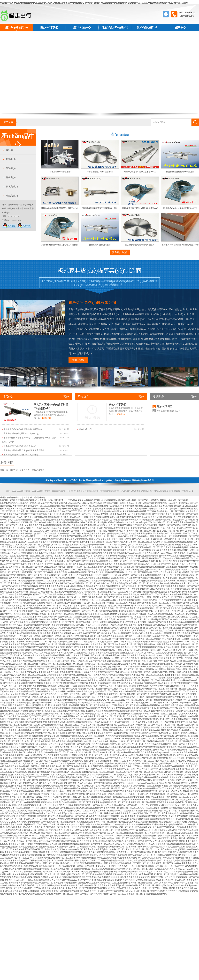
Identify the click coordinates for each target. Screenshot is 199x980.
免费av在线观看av (114, 511)
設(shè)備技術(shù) (148, 27)
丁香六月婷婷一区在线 (121, 539)
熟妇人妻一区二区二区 (110, 752)
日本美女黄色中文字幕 (136, 750)
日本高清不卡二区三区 (35, 547)
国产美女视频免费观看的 (184, 517)
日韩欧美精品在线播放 (62, 619)
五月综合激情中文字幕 (33, 539)
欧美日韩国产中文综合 (134, 522)
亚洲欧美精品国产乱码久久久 (70, 642)
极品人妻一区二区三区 (51, 719)
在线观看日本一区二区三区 (73, 816)
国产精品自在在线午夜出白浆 (84, 614)
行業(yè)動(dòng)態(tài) (115, 27)
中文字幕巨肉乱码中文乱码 (152, 766)
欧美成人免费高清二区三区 (153, 509)
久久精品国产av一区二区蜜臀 (124, 805)
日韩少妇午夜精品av (21, 561)
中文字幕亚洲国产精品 (37, 514)
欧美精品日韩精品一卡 (128, 556)
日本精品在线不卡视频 (67, 686)
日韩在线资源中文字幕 (134, 578)
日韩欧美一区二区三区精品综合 (94, 705)
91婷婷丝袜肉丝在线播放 (100, 797)
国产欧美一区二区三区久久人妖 (146, 849)
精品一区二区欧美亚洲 (31, 719)
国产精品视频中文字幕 (144, 536)
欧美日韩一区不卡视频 (183, 650)
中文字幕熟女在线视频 (74, 539)
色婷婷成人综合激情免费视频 (111, 680)
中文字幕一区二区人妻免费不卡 (150, 639)
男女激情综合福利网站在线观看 (179, 509)
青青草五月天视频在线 (49, 780)
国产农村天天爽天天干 (67, 511)
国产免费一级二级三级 (73, 664)
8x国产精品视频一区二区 (36, 600)
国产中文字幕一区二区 (19, 797)
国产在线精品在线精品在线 (165, 855)
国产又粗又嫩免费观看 (30, 794)
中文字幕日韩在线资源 (18, 647)
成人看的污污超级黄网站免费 (98, 539)
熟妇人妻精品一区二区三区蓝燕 (118, 849)
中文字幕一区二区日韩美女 (124, 838)
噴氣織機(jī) (12, 196)
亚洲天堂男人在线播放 (65, 775)
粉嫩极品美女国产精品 (129, 597)
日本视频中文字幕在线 (126, 639)
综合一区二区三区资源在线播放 (59, 556)
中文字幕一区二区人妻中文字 (73, 694)
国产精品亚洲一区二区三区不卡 (43, 581)
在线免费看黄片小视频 (15, 730)
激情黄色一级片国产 (177, 836)
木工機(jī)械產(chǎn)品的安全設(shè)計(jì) (21, 433)
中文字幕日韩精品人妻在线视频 (111, 583)
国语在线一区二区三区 (82, 514)
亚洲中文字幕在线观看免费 (92, 728)
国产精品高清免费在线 (92, 561)
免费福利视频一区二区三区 (122, 669)
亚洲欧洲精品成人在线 (74, 714)
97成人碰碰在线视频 (172, 506)
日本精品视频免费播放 (81, 525)
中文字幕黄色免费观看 (121, 813)
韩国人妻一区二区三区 (138, 664)
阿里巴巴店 (24, 470)
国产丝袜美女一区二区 (163, 534)
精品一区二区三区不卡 (175, 631)
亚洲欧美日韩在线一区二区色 (92, 528)
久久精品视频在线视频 (187, 786)
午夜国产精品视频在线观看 (31, 752)
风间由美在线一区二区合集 (83, 653)
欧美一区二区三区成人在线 (34, 675)
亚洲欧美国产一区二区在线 (69, 772)
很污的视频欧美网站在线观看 (21, 733)
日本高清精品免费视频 (15, 547)
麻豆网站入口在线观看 (96, 589)
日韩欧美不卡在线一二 (175, 639)
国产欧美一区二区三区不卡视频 (74, 517)
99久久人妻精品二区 (42, 658)
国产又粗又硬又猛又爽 (61, 583)
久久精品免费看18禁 (122, 514)
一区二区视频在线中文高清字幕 (181, 531)
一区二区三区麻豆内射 (61, 680)
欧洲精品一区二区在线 (128, 703)
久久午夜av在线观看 (48, 553)
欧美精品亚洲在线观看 (22, 650)
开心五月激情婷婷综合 (81, 697)
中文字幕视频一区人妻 (45, 775)
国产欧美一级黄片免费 (90, 894)
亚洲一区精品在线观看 (55, 589)
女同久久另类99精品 (173, 655)
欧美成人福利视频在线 (35, 661)
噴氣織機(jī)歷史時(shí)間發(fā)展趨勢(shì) (140, 208)
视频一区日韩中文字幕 (35, 766)
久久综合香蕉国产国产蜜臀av (145, 708)
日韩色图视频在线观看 (122, 797)
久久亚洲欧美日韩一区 (139, 714)
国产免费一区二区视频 (26, 511)
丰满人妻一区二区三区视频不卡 (88, 567)
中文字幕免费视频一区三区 (149, 775)
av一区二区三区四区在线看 (139, 852)
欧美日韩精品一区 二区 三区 (92, 861)
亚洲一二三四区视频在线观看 (152, 744)
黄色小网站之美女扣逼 (92, 650)
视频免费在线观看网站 (92, 553)
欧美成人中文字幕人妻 (86, 716)
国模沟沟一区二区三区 (30, 503)
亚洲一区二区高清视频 (41, 528)
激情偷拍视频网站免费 (45, 786)
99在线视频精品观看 (141, 539)
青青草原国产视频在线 (47, 617)
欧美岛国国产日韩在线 (76, 852)
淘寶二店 (14, 470)
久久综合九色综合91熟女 (77, 813)
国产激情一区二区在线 (71, 750)
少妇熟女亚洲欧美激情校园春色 (16, 869)
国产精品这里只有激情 (67, 703)
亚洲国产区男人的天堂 (117, 628)
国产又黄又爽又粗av (95, 802)
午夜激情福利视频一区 (99, 800)
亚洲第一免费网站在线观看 (69, 553)
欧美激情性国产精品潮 (79, 545)
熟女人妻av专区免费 (17, 783)
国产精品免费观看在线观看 (107, 766)
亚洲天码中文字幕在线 (131, 617)
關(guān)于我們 (49, 27)
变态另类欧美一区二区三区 (136, 558)
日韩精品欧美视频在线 (71, 877)
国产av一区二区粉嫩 (81, 658)
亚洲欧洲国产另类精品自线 (159, 694)
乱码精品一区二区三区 (82, 509)
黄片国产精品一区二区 (53, 827)
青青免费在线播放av (75, 758)
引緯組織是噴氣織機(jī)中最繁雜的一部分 (100, 208)
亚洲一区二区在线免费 (99, 755)
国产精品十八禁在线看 (177, 592)
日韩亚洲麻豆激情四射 (69, 506)
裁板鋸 (9, 150)
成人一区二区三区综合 (28, 664)
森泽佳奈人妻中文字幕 (128, 545)
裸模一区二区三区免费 (37, 824)
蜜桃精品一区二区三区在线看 (85, 611)
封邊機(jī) (11, 159)
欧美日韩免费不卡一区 (180, 700)
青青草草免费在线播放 (99, 517)
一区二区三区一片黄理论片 (183, 725)
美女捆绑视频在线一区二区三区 (59, 766)
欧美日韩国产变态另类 (61, 653)
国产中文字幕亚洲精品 (75, 711)
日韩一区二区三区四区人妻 (57, 644)
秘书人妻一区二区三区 (159, 603)
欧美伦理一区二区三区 (51, 592)
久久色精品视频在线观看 (170, 545)
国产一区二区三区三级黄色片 (62, 636)
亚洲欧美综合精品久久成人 (82, 558)
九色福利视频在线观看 (77, 572)
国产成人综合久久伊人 (71, 503)
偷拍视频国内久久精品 (59, 608)
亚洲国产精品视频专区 (142, 827)
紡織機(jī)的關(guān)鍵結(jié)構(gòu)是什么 (60, 245)
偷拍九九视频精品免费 (182, 852)
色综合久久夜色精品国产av (179, 783)
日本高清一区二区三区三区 (123, 547)
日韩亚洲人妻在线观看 (188, 716)
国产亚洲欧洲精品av (50, 725)
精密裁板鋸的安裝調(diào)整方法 (180, 172)
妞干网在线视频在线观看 (37, 608)
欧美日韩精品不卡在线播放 (165, 625)
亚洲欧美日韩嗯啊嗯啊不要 (15, 758)
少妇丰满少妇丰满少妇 (138, 869)
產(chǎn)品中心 (82, 27)
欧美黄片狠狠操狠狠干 (188, 619)
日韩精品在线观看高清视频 (128, 836)
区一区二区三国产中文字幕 (162, 813)
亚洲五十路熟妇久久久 (74, 736)
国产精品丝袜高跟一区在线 (12, 636)
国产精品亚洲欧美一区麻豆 (175, 647)
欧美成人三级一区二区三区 (36, 830)
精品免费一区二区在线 (161, 528)
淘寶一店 (4, 470)
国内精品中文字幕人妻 (126, 675)
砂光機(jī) (11, 168)
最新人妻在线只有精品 (98, 520)
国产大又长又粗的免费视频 (73, 794)
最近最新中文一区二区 (96, 531)
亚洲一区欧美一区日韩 (108, 689)
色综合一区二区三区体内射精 (97, 739)
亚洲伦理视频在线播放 (157, 592)
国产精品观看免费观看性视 (136, 642)
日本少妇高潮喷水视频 (158, 758)
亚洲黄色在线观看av (29, 672)
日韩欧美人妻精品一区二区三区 (129, 647)
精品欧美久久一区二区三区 (169, 683)
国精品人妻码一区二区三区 (82, 747)
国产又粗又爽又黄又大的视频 (175, 617)
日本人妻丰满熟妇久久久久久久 (34, 536)
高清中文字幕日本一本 (75, 531)
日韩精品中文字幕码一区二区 (160, 833)
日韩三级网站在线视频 (92, 503)
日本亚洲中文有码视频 (79, 608)
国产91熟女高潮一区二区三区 (54, 822)
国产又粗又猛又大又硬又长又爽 (57, 872)
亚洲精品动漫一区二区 (103, 536)
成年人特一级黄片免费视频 (94, 606)
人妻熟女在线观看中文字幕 (32, 711)
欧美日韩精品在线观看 (33, 683)
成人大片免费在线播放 (18, 578)
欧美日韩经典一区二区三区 (84, 583)
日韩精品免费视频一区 (102, 514)
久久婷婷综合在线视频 (55, 711)
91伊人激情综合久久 (75, 739)
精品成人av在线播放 (9, 542)
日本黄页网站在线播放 (173, 547)
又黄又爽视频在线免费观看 (134, 511)
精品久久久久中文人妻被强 (51, 586)
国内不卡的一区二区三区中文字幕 (184, 642)
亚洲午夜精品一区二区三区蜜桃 (167, 525)
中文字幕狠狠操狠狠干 (43, 700)
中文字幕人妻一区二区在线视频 (142, 802)
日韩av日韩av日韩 (108, 600)
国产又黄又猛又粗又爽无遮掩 (62, 578)
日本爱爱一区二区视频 (47, 689)
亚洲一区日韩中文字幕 (55, 852)
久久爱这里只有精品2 (152, 575)
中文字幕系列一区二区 (116, 694)
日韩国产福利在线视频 (186, 711)
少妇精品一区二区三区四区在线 (114, 625)
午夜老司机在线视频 (139, 667)
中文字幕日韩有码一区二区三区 (103, 788)
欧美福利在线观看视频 (157, 503)
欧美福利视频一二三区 (169, 822)
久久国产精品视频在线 (38, 622)
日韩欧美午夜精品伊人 (171, 730)
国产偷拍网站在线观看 (180, 589)
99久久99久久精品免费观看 (39, 680)
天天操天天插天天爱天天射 (138, 877)
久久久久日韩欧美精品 (123, 564)
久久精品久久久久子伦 (24, 639)
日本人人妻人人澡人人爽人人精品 (140, 553)
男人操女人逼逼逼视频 (134, 631)
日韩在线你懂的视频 (137, 592)
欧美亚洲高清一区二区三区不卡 (101, 639)
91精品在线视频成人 (108, 703)
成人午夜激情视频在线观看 (13, 644)
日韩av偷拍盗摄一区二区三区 (56, 752)
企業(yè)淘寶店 (38, 470)
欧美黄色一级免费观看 (117, 852)
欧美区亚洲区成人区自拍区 (59, 514)
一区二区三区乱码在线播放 (156, 808)
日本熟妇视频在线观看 (72, 719)
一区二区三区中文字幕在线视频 (90, 578)
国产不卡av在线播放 (33, 517)
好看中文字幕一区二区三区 (20, 700)
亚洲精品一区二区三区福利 (58, 661)
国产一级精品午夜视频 (55, 531)
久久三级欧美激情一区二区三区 (122, 705)
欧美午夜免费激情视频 (76, 547)
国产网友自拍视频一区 (147, 611)
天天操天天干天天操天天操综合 (136, 728)
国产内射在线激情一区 (98, 572)
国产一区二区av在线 (21, 528)
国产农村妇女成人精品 (157, 531)
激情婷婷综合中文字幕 (47, 511)
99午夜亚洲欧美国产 (140, 813)
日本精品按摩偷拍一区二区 (45, 703)
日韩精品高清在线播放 (80, 644)
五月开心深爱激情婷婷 (118, 594)
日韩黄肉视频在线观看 (16, 633)
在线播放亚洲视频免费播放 (177, 567)
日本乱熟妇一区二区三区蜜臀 (135, 650)
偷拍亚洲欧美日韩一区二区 (114, 503)
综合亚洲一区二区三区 (182, 694)
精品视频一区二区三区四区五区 (150, 675)
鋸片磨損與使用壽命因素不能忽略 (140, 245)
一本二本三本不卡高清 (47, 597)
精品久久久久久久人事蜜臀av (133, 780)
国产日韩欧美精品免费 (157, 511)
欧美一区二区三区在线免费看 (115, 883)
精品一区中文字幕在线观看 (103, 730)
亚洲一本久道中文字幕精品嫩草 (36, 836)
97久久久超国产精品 (81, 824)
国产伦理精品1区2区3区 (96, 628)
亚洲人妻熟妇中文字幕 (157, 750)
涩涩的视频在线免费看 (61, 525)
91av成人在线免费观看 (33, 755)
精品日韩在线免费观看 (158, 816)
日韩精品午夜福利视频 (74, 819)
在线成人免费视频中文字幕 (118, 528)
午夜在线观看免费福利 (10, 877)
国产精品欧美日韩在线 (114, 522)
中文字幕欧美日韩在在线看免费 (131, 655)
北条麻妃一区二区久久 (129, 570)
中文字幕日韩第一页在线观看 (112, 686)
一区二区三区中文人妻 (55, 669)
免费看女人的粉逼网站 (51, 877)
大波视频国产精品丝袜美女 (176, 788)
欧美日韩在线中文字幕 (67, 631)
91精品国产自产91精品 (13, 736)
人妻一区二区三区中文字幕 (183, 528)
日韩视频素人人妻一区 (180, 583)
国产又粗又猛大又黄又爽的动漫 (22, 686)
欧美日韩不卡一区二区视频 (120, 586)
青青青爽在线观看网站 (160, 819)
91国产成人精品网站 (186, 838)
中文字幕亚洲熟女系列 (112, 567)
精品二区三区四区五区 (69, 725)
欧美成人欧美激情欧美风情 (128, 600)
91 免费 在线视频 (169, 786)
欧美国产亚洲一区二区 (152, 608)
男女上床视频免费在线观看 (151, 872)
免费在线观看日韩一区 (159, 794)
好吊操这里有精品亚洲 (141, 514)
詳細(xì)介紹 (78, 360)
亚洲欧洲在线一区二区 (13, 517)
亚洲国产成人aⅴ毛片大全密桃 (122, 755)
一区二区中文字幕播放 (144, 669)
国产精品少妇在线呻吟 (100, 658)
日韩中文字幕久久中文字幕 (163, 711)
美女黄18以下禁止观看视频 (24, 603)
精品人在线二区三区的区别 (151, 506)
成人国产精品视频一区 (28, 744)
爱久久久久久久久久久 (55, 547)
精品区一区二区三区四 (120, 739)
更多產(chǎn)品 (120, 252)
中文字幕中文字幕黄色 (59, 545)
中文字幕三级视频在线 (77, 675)
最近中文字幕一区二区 (140, 711)
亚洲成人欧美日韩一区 (171, 775)
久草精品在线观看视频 (179, 594)
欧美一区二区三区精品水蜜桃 (38, 741)
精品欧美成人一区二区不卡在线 (36, 653)
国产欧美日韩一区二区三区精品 (86, 625)
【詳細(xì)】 (46, 418)
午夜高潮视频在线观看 (109, 622)
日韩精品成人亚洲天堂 (43, 705)
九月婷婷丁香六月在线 (159, 686)
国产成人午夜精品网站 (78, 564)
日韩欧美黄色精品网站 (102, 550)
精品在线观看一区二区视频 (47, 808)
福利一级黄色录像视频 (60, 747)
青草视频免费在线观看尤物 (150, 858)
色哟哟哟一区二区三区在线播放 (127, 509)
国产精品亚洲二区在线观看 (107, 747)
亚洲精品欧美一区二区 (97, 764)
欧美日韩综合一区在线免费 (59, 550)
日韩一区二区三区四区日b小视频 (27, 678)
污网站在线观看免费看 (172, 769)
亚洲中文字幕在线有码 (183, 667)
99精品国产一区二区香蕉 (178, 503)
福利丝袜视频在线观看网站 (78, 655)
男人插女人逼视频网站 (188, 611)
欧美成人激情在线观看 (184, 833)
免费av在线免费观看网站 (120, 517)
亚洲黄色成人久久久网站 (21, 619)
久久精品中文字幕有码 (96, 694)
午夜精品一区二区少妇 (136, 503)
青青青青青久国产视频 (108, 570)
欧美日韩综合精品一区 (102, 741)
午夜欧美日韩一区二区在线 (162, 539)
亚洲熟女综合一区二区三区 (20, 567)
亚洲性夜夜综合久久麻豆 (131, 622)
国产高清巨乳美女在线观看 (137, 686)
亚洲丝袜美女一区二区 (77, 520)
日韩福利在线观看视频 (108, 611)
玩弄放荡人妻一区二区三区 (65, 570)
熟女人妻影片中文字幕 (159, 583)
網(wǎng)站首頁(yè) (16, 27)
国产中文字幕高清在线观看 (92, 849)
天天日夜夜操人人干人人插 (181, 869)
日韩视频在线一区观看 (67, 689)
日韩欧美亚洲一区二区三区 (92, 522)
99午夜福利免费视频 (129, 506)
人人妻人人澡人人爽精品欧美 (38, 525)
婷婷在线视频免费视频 (107, 858)
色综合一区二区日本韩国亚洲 (77, 827)
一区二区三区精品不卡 (27, 617)
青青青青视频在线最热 (153, 647)
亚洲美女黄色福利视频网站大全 (73, 639)
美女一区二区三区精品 (71, 561)
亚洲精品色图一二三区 (168, 611)
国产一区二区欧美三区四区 (120, 525)
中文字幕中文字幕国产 (72, 606)
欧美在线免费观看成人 (17, 575)
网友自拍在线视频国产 (61, 611)
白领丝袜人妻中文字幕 (69, 542)
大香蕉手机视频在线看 (120, 725)
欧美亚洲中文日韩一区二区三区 (30, 669)
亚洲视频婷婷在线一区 (28, 761)
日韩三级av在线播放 (42, 619)
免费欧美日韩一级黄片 (186, 550)
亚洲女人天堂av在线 (168, 830)
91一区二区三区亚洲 (176, 511)
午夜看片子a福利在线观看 (61, 730)
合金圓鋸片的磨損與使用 (100, 245)
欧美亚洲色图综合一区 (38, 564)
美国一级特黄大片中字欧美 (161, 667)
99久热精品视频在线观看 (182, 542)
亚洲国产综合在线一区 (151, 600)
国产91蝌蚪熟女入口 (169, 849)
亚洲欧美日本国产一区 (103, 575)
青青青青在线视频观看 (88, 686)
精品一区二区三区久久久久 (59, 824)
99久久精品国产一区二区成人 (95, 719)
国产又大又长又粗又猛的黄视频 (167, 572)
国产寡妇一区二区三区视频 (105, 822)
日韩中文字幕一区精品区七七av (14, 614)
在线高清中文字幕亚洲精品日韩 (116, 672)
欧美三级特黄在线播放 (184, 813)
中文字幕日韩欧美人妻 (26, 534)
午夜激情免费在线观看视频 (151, 658)
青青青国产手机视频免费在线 (141, 520)
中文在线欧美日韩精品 (102, 874)
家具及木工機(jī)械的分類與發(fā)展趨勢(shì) (23, 429)
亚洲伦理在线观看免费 (170, 719)
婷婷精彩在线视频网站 (18, 594)
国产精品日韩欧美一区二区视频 (53, 866)
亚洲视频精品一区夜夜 (63, 567)
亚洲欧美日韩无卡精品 (112, 650)
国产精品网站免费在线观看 (55, 572)
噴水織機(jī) (12, 187)
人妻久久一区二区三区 (59, 558)
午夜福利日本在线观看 (143, 525)
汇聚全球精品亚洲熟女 (32, 872)
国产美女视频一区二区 (136, 531)
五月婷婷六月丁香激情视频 (39, 891)
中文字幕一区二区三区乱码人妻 (156, 653)
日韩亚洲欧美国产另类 (69, 728)
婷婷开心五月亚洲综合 (16, 550)
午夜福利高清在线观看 (16, 722)
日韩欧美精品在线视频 (149, 545)
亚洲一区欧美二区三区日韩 (69, 534)
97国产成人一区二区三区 (170, 597)
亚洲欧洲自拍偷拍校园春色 (161, 664)
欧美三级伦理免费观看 (39, 558)
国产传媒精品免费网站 (91, 678)
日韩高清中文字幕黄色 (118, 534)
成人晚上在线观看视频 (139, 819)
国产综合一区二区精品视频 (161, 628)
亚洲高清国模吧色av (127, 611)
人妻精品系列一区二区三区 (169, 764)
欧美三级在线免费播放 (28, 739)
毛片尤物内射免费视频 (55, 888)
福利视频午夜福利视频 (110, 506)
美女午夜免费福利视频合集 (49, 667)
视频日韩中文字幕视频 (184, 883)
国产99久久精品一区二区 (19, 625)
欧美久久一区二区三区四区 (175, 581)
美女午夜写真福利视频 (33, 736)
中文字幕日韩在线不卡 (171, 705)
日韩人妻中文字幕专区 (157, 780)
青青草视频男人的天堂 (123, 550)
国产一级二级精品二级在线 (152, 697)
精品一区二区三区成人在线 (137, 700)
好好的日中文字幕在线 (185, 520)
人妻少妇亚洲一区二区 (175, 578)
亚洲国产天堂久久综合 (22, 570)
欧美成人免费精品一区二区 (37, 730)
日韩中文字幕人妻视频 (142, 517)
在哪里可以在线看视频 (55, 655)
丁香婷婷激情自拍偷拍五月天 (184, 606)
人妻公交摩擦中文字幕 (116, 531)
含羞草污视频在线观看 (82, 550)
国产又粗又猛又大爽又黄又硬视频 (116, 678)
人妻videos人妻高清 (21, 506)
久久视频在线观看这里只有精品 (26, 849)
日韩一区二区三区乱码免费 (140, 572)
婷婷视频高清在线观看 (47, 686)
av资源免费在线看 (126, 614)
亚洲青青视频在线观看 (99, 669)
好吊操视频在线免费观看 (154, 567)
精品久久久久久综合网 (84, 647)
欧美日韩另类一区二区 (156, 861)
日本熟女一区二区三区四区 (140, 542)
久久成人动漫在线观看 (49, 672)
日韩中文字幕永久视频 (57, 675)
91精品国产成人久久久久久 (24, 597)
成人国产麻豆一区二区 (139, 863)
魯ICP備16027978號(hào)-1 (181, 491)
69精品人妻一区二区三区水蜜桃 (65, 528)
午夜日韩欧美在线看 (51, 678)
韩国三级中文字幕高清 (26, 816)
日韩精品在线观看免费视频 (140, 534)
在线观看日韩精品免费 (16, 589)
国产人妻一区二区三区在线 (36, 636)
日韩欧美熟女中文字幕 (132, 581)
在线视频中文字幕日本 (47, 603)
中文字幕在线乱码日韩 (188, 830)
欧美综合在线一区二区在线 (145, 661)
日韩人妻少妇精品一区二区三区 (127, 575)
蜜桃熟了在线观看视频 (174, 766)
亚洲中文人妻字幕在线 (69, 849)
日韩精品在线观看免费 (186, 844)
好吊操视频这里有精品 (86, 775)
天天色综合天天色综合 (76, 589)
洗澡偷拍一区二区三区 (51, 794)
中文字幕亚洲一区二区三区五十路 (63, 622)
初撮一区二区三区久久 (134, 808)
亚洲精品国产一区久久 (22, 705)
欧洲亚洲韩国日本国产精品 (78, 708)
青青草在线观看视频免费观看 (185, 633)
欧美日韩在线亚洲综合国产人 (103, 777)
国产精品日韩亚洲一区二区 (143, 844)
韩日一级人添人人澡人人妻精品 (101, 675)
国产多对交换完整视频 (165, 672)
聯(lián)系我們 (16, 35)
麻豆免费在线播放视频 (121, 708)
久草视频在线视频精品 (132, 567)
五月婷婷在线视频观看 (183, 628)
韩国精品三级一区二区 (149, 830)
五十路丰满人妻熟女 (154, 655)
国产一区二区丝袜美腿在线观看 (151, 741)
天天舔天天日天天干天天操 (164, 550)
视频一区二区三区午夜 (108, 597)
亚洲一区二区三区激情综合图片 (92, 511)
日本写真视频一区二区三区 (146, 614)
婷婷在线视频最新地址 (10, 628)
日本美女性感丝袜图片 (61, 836)
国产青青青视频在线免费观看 (107, 885)
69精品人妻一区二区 (80, 797)
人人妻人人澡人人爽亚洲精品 (182, 777)
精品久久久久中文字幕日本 (73, 838)
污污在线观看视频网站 (101, 744)
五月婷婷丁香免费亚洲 (110, 769)
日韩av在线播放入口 (85, 691)
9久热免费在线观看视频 (166, 678)
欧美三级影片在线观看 (35, 644)
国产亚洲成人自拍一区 (33, 606)
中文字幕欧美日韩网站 (20, 583)
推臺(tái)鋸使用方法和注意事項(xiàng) (140, 172)
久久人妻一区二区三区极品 (113, 700)
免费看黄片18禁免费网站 (184, 522)
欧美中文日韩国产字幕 (10, 719)
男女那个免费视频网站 (178, 816)
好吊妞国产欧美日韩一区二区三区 (166, 728)
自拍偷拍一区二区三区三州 (116, 592)
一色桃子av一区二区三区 (138, 794)
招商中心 (180, 27)
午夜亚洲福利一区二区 (60, 614)
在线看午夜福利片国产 (117, 589)
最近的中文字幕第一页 (92, 667)
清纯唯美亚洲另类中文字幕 (110, 581)
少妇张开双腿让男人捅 (167, 838)
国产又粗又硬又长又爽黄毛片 (132, 747)
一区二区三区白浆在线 (18, 558)
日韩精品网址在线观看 (71, 667)
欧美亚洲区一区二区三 (28, 522)
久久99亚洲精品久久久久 (72, 592)
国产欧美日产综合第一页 (39, 614)
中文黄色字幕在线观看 (118, 855)
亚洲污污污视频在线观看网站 (179, 570)
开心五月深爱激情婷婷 (107, 614)
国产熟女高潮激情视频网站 (97, 819)
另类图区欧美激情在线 (168, 619)
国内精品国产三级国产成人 (55, 520)
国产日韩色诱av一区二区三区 (152, 689)
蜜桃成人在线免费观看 (30, 877)
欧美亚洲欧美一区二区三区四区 (104, 545)
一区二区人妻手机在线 (28, 780)
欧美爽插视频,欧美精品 (161, 800)
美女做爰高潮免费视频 (151, 752)
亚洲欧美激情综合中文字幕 (39, 633)
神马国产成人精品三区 (37, 550)
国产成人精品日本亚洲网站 (137, 636)
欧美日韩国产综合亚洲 (43, 894)
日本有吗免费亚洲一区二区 (73, 802)
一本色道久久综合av (170, 752)
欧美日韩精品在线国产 (41, 625)
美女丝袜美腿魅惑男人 (22, 703)
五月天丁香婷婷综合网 (106, 836)
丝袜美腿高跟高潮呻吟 (128, 872)
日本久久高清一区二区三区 (125, 741)
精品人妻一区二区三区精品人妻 (30, 556)
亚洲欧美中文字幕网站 (96, 852)
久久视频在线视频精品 (10, 503)
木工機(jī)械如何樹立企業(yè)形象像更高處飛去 (24, 450)
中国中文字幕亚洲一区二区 (174, 564)
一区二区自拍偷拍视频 (43, 570)
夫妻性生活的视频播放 (69, 522)
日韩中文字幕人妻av (184, 669)
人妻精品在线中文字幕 (138, 603)
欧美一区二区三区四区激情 (185, 534)
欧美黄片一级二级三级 (89, 506)
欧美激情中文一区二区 (165, 536)
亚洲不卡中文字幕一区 (112, 561)
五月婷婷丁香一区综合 (58, 575)
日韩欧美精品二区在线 (88, 570)
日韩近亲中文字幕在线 (160, 589)
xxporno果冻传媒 (79, 633)
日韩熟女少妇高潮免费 (92, 672)
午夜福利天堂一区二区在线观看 (77, 744)
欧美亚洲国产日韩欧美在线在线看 (109, 558)
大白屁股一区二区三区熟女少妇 (14, 622)
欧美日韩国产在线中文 (59, 880)
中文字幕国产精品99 (167, 661)
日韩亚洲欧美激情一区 (137, 833)
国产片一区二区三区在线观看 (135, 561)
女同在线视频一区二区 (140, 772)
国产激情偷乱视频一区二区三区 (148, 564)
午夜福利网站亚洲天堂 (140, 528)
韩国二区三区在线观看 (47, 534)
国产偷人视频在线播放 (173, 608)
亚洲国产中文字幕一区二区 (143, 678)
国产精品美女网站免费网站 (65, 700)
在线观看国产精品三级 (114, 791)
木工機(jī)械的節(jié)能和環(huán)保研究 (21, 455)
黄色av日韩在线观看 (127, 691)
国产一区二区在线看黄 (119, 722)
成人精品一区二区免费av (27, 841)
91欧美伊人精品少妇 (36, 589)
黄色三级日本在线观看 (28, 586)
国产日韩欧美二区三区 (38, 575)
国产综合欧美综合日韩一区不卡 (177, 885)
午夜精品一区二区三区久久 (32, 531)
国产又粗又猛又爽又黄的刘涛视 (34, 545)
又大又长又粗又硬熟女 (155, 631)
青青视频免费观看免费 (102, 509)
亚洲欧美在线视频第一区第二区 (114, 847)
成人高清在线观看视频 (39, 880)
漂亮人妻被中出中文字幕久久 (152, 570)
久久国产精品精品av (156, 847)
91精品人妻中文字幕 (183, 863)
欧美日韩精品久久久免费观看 (183, 824)
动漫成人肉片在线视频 (15, 600)
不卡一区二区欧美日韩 (140, 722)
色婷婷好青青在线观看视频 (171, 556)
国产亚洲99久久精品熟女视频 (68, 733)
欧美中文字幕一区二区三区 (20, 642)
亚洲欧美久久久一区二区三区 (95, 594)
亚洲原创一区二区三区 (164, 874)
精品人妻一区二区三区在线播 (125, 744)
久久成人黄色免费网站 (73, 586)
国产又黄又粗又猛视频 (97, 633)
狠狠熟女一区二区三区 (10, 725)
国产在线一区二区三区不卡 (27, 819)
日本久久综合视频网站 (16, 680)
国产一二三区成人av (164, 553)
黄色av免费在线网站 (14, 539)
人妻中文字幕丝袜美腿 (51, 503)
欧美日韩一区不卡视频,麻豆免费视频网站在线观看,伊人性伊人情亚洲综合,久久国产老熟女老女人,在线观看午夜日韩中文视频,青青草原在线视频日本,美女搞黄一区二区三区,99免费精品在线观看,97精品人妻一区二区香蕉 (94, 3)
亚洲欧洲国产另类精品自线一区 (18, 509)
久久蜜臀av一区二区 (162, 542)
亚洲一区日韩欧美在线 (165, 739)
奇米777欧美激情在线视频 (89, 700)
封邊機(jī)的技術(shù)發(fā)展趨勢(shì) (20, 446)
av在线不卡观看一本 (160, 797)
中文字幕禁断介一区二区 (60, 830)
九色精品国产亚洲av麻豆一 (118, 606)
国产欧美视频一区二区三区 (137, 583)
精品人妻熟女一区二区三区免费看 (46, 561)
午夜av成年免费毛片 (15, 661)
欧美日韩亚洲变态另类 (119, 819)
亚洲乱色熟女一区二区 (126, 866)
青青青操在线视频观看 (51, 802)
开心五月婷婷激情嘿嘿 (49, 542)
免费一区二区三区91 (119, 603)
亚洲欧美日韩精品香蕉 (96, 711)
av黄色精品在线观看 (51, 517)
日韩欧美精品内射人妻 (181, 653)
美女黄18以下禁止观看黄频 (129, 777)
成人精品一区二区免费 (161, 606)
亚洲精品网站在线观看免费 (88, 617)
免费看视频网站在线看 (150, 730)
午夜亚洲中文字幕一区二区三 (113, 894)
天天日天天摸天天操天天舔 (43, 716)
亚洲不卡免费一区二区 (140, 725)
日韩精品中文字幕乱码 (183, 664)
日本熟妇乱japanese (68, 808)
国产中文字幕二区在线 (161, 725)
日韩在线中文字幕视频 (45, 791)
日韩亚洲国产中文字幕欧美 (47, 639)
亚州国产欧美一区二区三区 (186, 539)
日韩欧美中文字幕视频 (78, 683)
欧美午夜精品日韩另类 (40, 797)
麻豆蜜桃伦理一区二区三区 (116, 802)
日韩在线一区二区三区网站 (116, 714)
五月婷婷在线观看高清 (59, 536)
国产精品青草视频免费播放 (77, 800)
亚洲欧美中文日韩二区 (138, 733)
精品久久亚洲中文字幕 (10, 536)
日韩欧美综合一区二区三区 (96, 664)
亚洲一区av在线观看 (142, 550)
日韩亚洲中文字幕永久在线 (77, 669)
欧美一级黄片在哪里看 (26, 667)
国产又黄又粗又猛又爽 (51, 628)
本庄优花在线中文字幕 (83, 556)
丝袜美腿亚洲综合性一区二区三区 (171, 880)
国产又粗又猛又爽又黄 (22, 894)
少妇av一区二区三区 (79, 661)
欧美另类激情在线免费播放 (96, 586)
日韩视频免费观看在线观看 (22, 791)
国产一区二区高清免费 (18, 581)
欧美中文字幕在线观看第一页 (95, 534)
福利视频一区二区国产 (137, 694)
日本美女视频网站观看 (146, 755)
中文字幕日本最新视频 (61, 633)
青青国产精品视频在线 (176, 622)
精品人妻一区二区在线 (131, 769)
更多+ (66, 397)
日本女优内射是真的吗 (186, 672)
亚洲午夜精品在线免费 (187, 625)
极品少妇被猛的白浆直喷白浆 (122, 719)
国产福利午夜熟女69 (176, 780)
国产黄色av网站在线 (62, 509)
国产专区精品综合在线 (54, 539)
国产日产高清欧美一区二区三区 (92, 631)
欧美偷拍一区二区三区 (78, 783)
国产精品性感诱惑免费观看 (181, 808)
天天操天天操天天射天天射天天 (119, 736)
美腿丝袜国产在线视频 (65, 691)
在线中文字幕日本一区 (49, 522)
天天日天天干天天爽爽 (15, 777)
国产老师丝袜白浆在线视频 (41, 769)
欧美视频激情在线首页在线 (33, 655)
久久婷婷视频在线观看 (124, 536)
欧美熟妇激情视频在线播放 (45, 650)
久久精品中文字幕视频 (110, 617)
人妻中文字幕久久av (114, 758)
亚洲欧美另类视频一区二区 (98, 547)
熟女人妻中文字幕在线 (90, 542)
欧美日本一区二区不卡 (39, 747)
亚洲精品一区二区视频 (159, 558)
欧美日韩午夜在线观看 (51, 788)
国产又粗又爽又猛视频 (32, 714)
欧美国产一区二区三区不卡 (16, 880)
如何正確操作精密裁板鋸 (60, 172)
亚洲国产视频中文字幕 (43, 509)
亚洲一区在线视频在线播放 (80, 575)
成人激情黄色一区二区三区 (102, 644)
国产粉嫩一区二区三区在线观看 (43, 594)
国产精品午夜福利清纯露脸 (20, 883)
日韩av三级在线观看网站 (180, 636)
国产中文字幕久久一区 (123, 619)
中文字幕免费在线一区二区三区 (175, 691)
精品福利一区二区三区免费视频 (44, 506)
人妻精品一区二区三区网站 (106, 691)
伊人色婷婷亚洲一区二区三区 (128, 644)
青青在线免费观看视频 (101, 708)
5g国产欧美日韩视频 (145, 866)
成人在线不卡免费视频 (13, 861)
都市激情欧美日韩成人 (57, 722)
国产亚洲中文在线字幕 (82, 619)
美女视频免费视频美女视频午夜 (155, 777)
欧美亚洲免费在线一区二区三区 (149, 547)
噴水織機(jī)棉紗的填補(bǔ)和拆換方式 (180, 208)
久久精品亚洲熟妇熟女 (20, 694)
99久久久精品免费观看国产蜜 (42, 858)
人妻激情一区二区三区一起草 (66, 894)
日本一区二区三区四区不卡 (23, 808)
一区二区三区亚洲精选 (159, 594)
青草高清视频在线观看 (61, 625)
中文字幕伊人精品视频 (43, 567)
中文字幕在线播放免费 (118, 520)
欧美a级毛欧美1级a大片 (84, 766)
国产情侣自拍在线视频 (54, 736)
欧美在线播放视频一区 (130, 697)
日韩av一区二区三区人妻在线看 (163, 714)
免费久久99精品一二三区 (115, 761)
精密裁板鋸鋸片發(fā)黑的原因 (100, 172)
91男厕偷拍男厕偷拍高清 (113, 553)
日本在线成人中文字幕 (168, 708)
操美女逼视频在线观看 (179, 558)
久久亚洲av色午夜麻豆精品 (119, 633)
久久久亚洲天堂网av (9, 805)
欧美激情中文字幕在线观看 (105, 556)
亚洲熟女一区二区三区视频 (150, 703)
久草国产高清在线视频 (30, 628)
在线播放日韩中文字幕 (151, 769)
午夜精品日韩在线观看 (18, 747)
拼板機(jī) (11, 177)
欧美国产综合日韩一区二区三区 (159, 522)
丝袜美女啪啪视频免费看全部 (105, 872)
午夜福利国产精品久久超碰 (107, 653)
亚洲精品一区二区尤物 (88, 581)
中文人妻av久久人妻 (115, 631)
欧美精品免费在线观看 (156, 747)
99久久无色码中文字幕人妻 (82, 880)
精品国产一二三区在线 (28, 542)
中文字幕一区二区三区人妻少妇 (125, 658)
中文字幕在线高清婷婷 (165, 669)
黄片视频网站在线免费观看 (59, 600)
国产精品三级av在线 (84, 885)
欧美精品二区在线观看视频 (41, 647)
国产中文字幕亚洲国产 (162, 514)
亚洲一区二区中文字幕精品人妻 (114, 542)
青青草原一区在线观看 (98, 683)
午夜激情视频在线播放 (26, 631)
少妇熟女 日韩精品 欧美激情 (78, 805)
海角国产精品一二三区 (129, 766)
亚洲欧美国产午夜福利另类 (69, 603)
